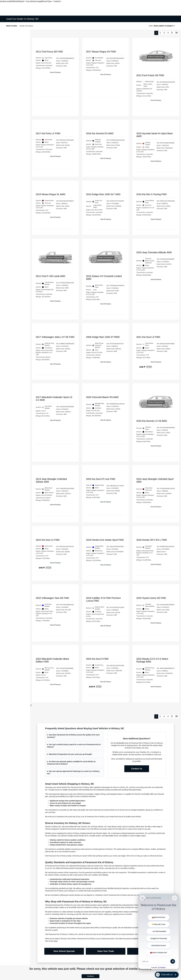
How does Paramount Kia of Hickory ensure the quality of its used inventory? (73, 736)
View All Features (55, 72)
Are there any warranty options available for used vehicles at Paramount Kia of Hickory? (71, 763)
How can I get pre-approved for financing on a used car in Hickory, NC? (73, 772)
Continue (90, 976)
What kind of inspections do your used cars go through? (70, 754)
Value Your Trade (106, 951)
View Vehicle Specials (64, 951)
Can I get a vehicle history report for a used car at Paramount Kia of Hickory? (74, 746)
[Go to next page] (172, 33)
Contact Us (137, 769)
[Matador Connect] (158, 931)
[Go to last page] (177, 33)
